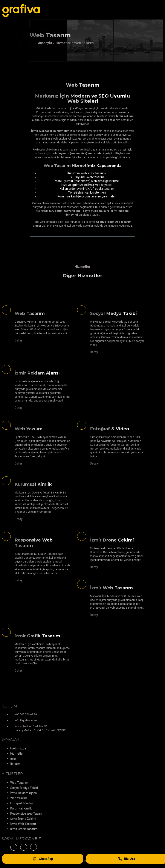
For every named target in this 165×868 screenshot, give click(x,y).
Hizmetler (63, 43)
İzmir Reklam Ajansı (24, 793)
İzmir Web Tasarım (23, 824)
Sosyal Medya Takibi (24, 788)
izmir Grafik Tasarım (24, 829)
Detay (19, 340)
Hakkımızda (18, 748)
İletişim (15, 764)
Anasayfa (45, 43)
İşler (13, 759)
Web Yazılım (19, 798)
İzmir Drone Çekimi (23, 819)
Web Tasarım (19, 783)
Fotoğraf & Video (22, 803)
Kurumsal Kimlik (21, 808)
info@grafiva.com (26, 720)
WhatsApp (43, 859)
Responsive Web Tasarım (27, 814)
